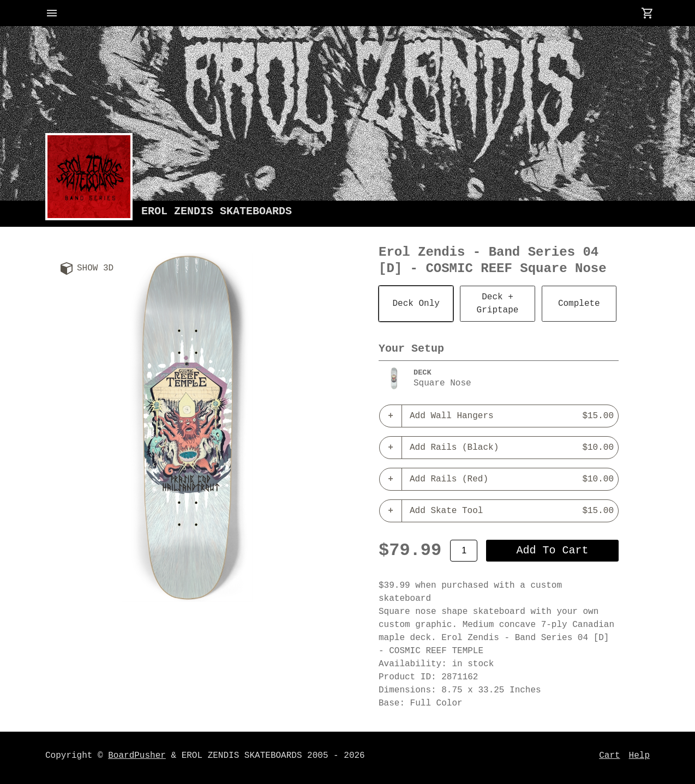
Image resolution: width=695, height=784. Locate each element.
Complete (579, 304)
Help (639, 756)
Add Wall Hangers (512, 416)
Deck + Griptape (498, 304)
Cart (609, 756)
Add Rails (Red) (512, 479)
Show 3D (95, 268)
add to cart (553, 550)
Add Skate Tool (512, 511)
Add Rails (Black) (512, 448)
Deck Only (416, 304)
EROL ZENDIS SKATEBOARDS (217, 211)
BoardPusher (137, 756)
